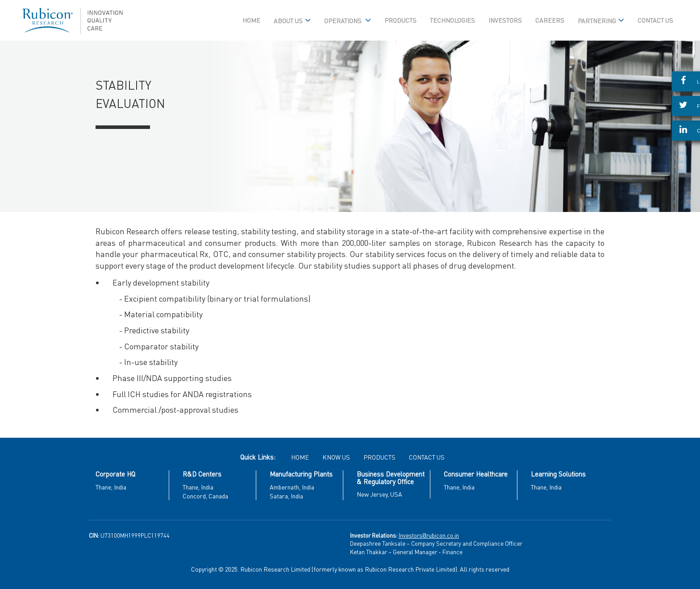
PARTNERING (601, 21)
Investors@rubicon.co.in (429, 535)
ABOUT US (292, 21)
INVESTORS (505, 20)
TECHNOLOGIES (452, 20)
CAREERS (550, 20)
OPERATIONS (348, 21)
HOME (251, 20)
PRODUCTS (400, 20)
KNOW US (336, 457)
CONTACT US (655, 20)
